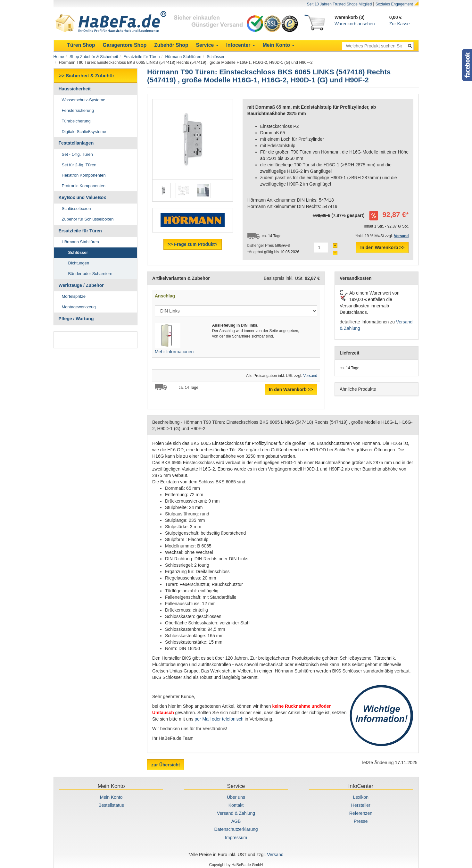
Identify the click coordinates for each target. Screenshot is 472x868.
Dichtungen (79, 263)
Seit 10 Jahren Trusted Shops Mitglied (340, 4)
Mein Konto (111, 797)
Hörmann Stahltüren (183, 57)
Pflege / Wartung (76, 319)
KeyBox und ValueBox (83, 197)
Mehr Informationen (174, 352)
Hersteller (361, 805)
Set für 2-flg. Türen (79, 165)
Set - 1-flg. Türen (77, 154)
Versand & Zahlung (236, 813)
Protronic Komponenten (84, 186)
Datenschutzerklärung (236, 829)
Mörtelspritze (74, 296)
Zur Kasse (400, 24)
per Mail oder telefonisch (219, 719)
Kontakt (236, 805)
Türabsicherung (76, 121)
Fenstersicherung (78, 110)
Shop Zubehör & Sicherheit (94, 57)
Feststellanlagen (76, 143)
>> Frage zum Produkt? (193, 244)
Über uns (236, 797)
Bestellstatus (111, 805)
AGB (236, 821)
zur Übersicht (166, 765)
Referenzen (361, 813)
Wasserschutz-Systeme (84, 100)
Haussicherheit (75, 89)
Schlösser (215, 57)
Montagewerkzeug (79, 307)
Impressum (236, 838)
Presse (361, 821)
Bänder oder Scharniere (90, 274)
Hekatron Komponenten (84, 175)
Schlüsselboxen (76, 209)
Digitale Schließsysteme (84, 132)
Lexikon (361, 797)
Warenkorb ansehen (355, 24)
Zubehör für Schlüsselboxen (88, 219)
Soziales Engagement (394, 4)
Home (59, 57)
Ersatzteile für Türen (141, 57)
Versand (310, 376)
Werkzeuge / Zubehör (81, 285)
